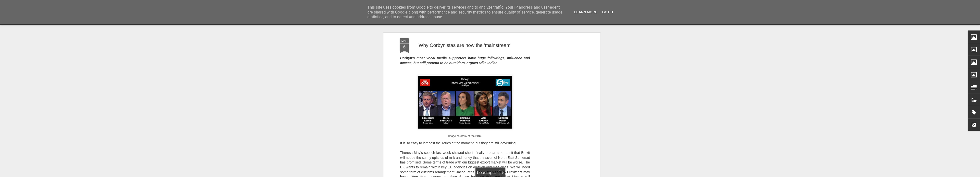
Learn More (586, 12)
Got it (608, 12)
